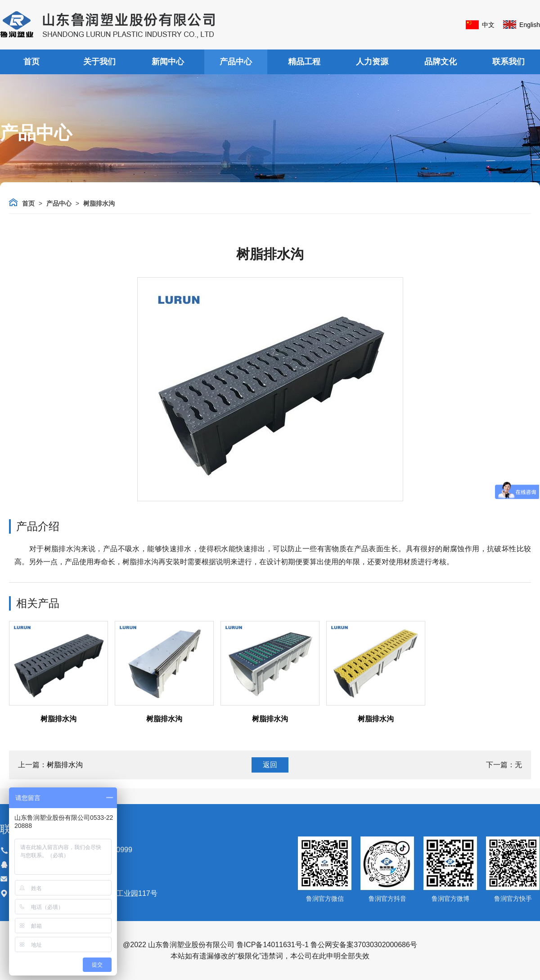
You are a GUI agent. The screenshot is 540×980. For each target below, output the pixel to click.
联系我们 (508, 62)
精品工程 (304, 62)
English (530, 25)
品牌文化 (441, 62)
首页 (31, 62)
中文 (488, 25)
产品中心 (236, 62)
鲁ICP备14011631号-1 (273, 945)
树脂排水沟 (99, 203)
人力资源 (372, 62)
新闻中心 (168, 62)
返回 (270, 765)
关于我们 (99, 62)
